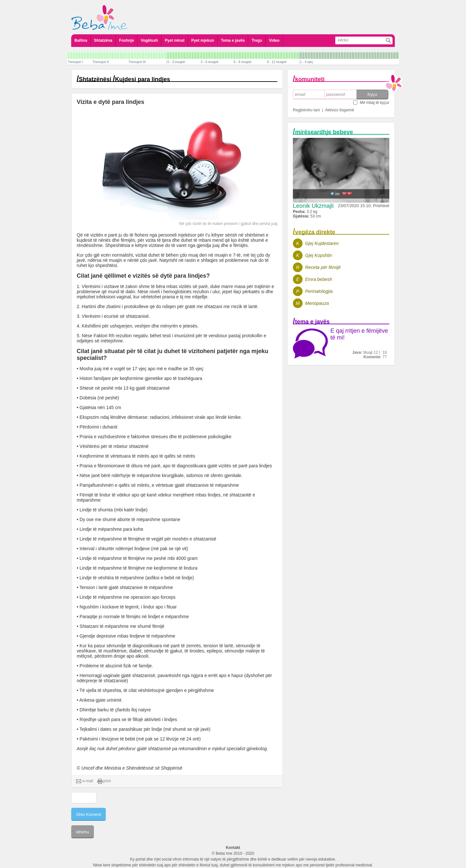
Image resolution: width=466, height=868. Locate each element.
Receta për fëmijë (323, 267)
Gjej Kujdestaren (322, 243)
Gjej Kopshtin (319, 255)
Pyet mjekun (203, 40)
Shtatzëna (103, 40)
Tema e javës (233, 40)
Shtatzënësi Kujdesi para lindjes (125, 79)
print (104, 781)
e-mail (85, 781)
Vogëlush (149, 40)
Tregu (257, 40)
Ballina (81, 40)
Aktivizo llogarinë (339, 110)
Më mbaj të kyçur (375, 103)
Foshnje (127, 40)
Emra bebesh (319, 279)
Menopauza (317, 303)
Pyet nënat (175, 40)
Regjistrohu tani (306, 110)
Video (274, 40)
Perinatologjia (319, 291)
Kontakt (233, 848)
